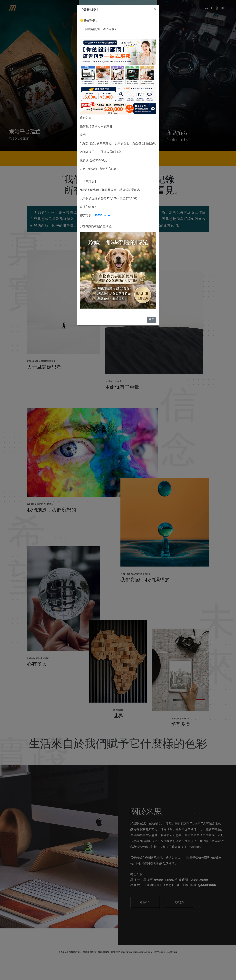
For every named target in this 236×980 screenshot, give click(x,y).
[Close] (155, 9)
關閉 (151, 320)
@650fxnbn (102, 215)
